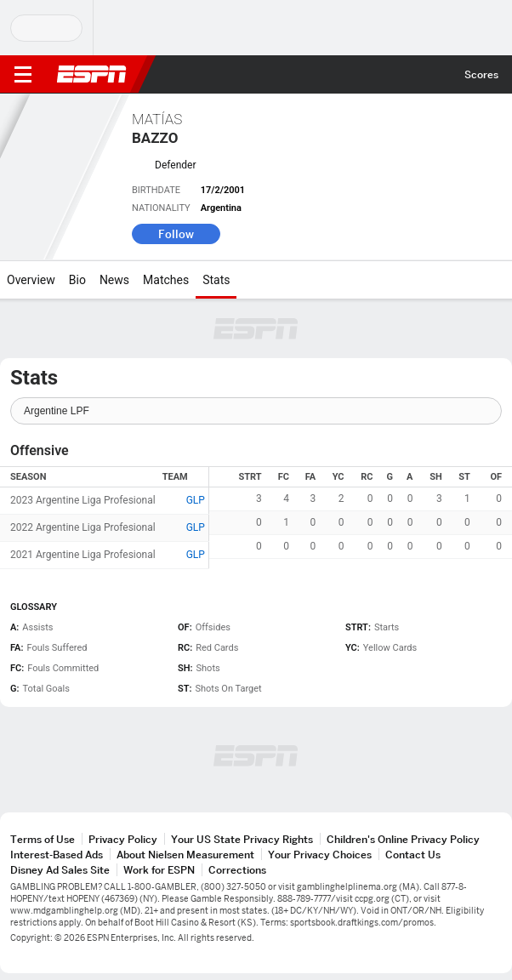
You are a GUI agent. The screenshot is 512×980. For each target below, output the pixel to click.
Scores (481, 74)
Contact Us (413, 855)
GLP (196, 500)
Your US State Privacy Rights (242, 839)
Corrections (237, 870)
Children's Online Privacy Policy (403, 839)
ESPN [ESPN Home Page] (92, 74)
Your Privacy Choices (320, 855)
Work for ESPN (159, 870)
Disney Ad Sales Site (60, 870)
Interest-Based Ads (57, 855)
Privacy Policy (123, 839)
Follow (176, 234)
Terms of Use (43, 839)
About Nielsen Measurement (185, 855)
